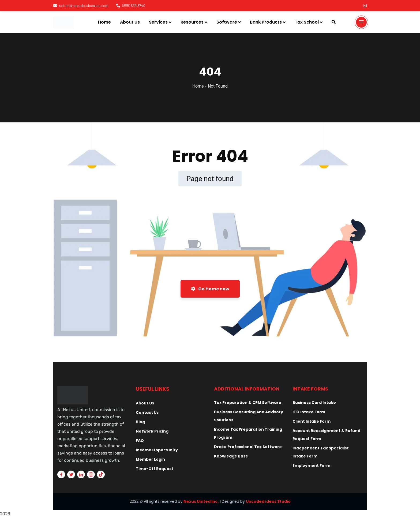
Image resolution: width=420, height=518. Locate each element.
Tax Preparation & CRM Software (248, 403)
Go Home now (210, 289)
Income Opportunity (157, 450)
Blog (140, 422)
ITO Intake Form (309, 412)
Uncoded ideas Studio (268, 501)
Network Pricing (152, 431)
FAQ (140, 441)
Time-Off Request (155, 469)
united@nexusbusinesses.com (81, 5)
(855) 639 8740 (131, 5)
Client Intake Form (312, 421)
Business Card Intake (314, 403)
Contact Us (147, 412)
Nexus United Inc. (201, 501)
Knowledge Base (231, 456)
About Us (145, 403)
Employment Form (311, 466)
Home (198, 86)
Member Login (150, 459)
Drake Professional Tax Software (248, 447)
